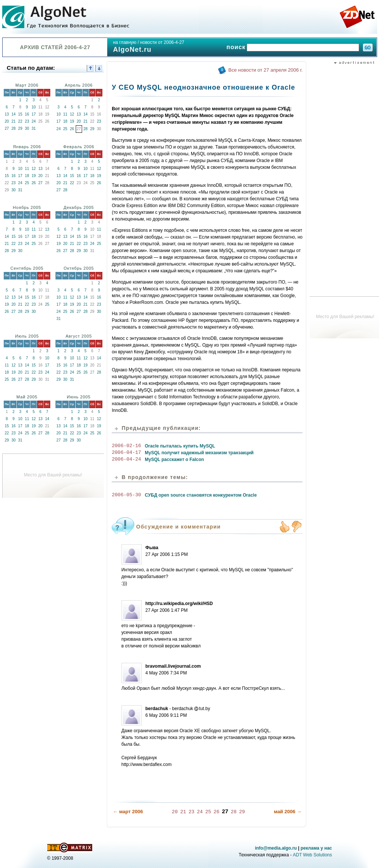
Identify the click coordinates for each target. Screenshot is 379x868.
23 (27, 121)
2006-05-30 (126, 495)
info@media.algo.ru (276, 848)
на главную (124, 42)
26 (72, 129)
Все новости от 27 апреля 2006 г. (265, 70)
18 (65, 121)
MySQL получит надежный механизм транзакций (199, 453)
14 (13, 114)
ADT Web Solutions (312, 854)
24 (34, 121)
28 (13, 128)
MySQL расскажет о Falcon (174, 460)
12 (72, 114)
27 (7, 128)
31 (34, 128)
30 (27, 128)
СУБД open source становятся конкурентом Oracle (201, 495)
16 (27, 114)
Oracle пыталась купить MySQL (180, 446)
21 (13, 121)
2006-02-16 (126, 446)
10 (34, 107)
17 (34, 114)
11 (65, 114)
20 (7, 121)
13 (7, 114)
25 (65, 129)
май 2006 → (288, 811)
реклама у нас (316, 848)
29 (20, 128)
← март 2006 (128, 811)
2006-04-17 (126, 453)
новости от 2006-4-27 (162, 42)
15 (20, 114)
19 (72, 121)
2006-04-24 (126, 460)
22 (20, 121)
